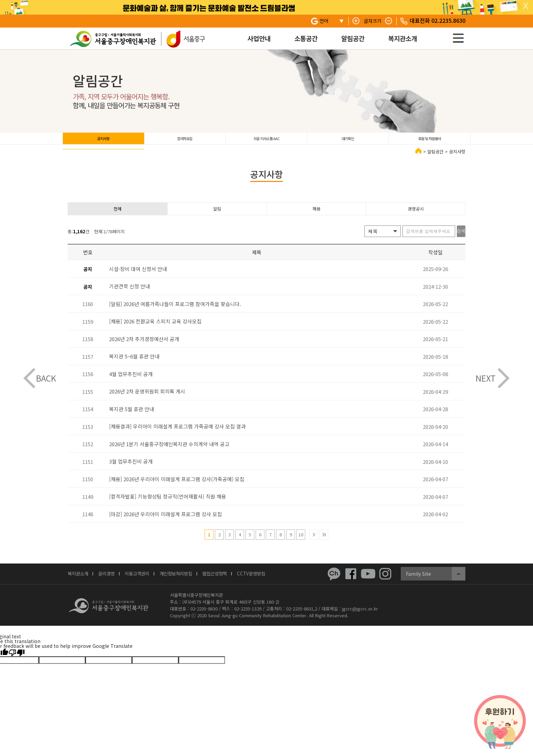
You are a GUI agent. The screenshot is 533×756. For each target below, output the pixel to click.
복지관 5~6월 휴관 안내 (134, 364)
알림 (217, 215)
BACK (46, 378)
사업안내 (259, 38)
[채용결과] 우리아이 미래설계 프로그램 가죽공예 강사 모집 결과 (177, 434)
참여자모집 (185, 141)
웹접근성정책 (232, 581)
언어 (324, 21)
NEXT (486, 378)
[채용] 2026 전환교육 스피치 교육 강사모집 (155, 329)
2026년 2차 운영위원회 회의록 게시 (147, 399)
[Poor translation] (17, 660)
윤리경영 (111, 581)
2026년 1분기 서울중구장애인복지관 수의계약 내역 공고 (169, 451)
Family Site (418, 581)
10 (301, 542)
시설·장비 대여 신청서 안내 (138, 276)
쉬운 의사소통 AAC (266, 141)
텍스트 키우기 (356, 21)
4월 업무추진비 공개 (131, 381)
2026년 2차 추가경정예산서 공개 (144, 346)
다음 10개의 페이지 (314, 542)
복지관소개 (403, 38)
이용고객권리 (145, 581)
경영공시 (416, 215)
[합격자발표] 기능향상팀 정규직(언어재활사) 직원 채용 (168, 504)
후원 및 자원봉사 (429, 141)
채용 (316, 215)
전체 (118, 215)
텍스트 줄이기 (389, 21)
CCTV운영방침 (272, 581)
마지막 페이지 (324, 542)
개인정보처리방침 (189, 581)
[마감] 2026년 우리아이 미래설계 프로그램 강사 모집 (166, 522)
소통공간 (306, 38)
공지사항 (103, 141)
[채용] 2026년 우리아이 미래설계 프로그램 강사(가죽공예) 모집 (177, 486)
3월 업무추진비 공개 (131, 469)
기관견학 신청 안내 (130, 294)
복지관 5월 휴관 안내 (132, 416)
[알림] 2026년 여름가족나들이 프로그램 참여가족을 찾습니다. (175, 311)
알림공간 (353, 38)
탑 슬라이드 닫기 (526, 6)
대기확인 (348, 141)
